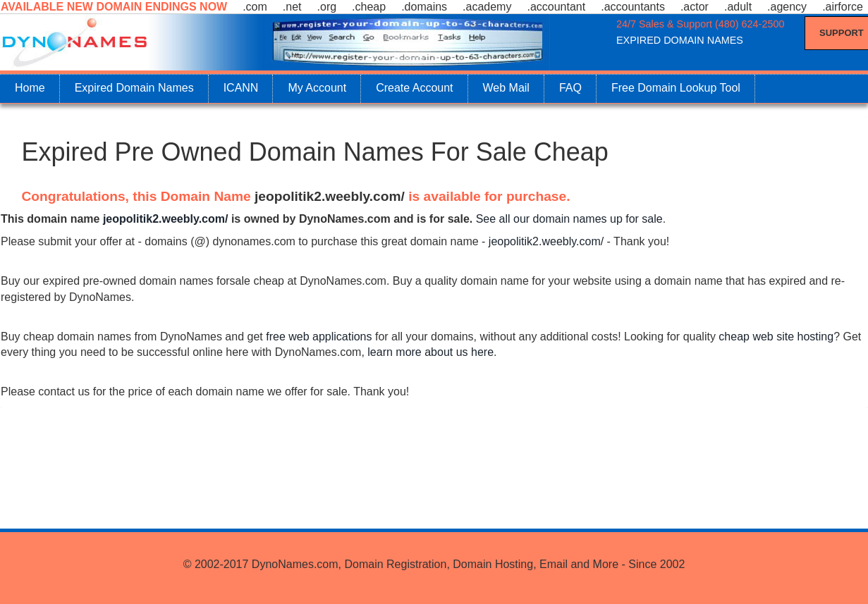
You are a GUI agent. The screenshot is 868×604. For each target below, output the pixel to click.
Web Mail (506, 88)
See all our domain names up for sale (569, 219)
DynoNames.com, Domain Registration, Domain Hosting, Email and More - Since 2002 (468, 564)
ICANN (241, 88)
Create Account (414, 88)
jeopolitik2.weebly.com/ (330, 196)
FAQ (570, 88)
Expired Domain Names (134, 88)
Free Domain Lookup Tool (676, 88)
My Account (317, 88)
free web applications (319, 337)
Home (30, 88)
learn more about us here (430, 352)
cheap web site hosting (776, 337)
